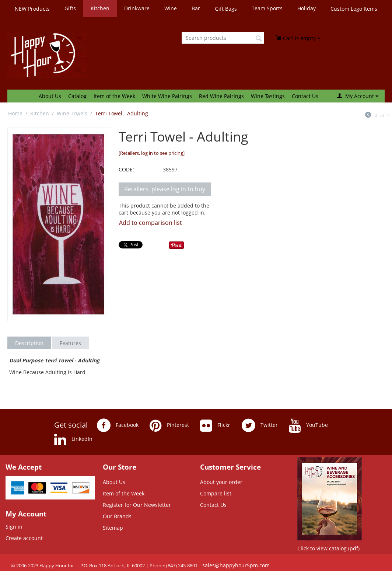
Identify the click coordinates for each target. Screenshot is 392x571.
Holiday (307, 8)
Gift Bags (226, 9)
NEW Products (32, 9)
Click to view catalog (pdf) (328, 548)
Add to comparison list (150, 223)
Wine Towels (72, 113)
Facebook (118, 425)
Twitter (260, 425)
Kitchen (100, 8)
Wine (171, 8)
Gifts (70, 8)
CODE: (126, 169)
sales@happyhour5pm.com (236, 565)
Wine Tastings (268, 96)
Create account (24, 538)
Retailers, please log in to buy (165, 189)
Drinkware (137, 8)
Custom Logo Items (354, 9)
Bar (196, 8)
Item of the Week (114, 96)
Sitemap (113, 528)
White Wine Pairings (167, 96)
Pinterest (169, 425)
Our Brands (117, 516)
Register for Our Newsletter (137, 505)
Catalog (77, 96)
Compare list (216, 493)
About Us (50, 96)
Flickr (215, 425)
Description (29, 343)
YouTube (308, 425)
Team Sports (267, 8)
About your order (221, 482)
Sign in (14, 527)
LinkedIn (73, 439)
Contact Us (305, 96)
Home (15, 113)
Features (70, 343)
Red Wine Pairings (221, 96)
